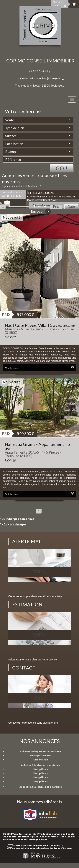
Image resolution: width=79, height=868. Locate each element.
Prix (56, 207)
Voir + (40, 572)
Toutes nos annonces (15, 840)
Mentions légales (28, 837)
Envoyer (41, 212)
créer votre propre (13, 194)
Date (71, 207)
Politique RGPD (38, 840)
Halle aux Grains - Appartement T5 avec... (37, 446)
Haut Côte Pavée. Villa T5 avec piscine (40, 325)
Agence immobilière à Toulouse (20, 186)
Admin (71, 837)
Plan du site (10, 837)
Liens (63, 837)
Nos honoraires (49, 837)
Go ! (62, 168)
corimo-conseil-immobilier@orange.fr (38, 78)
